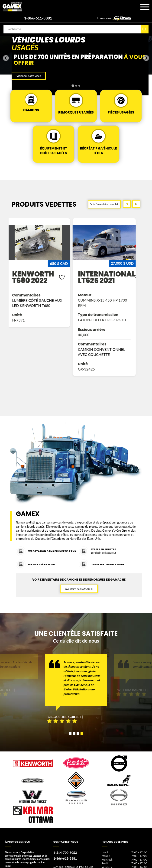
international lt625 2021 (110, 277)
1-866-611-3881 (38, 18)
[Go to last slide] (6, 58)
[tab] (73, 86)
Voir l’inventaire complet (104, 204)
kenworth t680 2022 (36, 277)
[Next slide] (146, 58)
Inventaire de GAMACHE (79, 589)
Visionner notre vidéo (29, 76)
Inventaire (114, 18)
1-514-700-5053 (64, 853)
